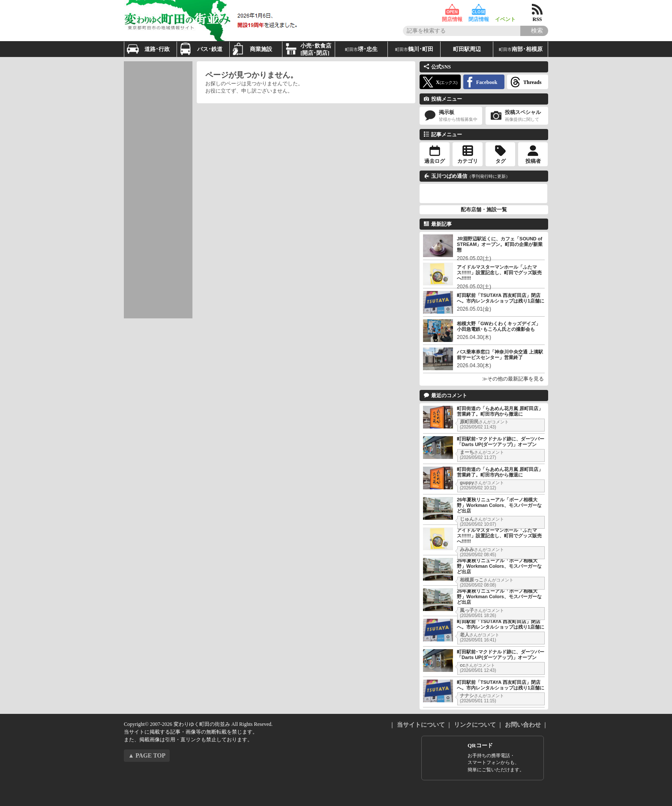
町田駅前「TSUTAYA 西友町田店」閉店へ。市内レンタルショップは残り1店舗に (501, 298)
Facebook (487, 82)
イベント (505, 10)
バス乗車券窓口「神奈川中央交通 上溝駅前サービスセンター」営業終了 (500, 355)
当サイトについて (421, 725)
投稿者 (533, 161)
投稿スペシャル (517, 116)
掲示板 (451, 116)
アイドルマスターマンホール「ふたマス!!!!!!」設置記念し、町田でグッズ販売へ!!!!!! (499, 273)
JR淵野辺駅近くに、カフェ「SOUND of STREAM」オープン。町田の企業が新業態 (500, 244)
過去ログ (435, 161)
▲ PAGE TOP (147, 756)
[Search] (534, 31)
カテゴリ (468, 161)
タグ (501, 161)
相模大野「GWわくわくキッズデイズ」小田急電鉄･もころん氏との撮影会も (499, 326)
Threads (532, 82)
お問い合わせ (523, 725)
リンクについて (475, 725)
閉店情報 (479, 10)
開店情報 (452, 10)
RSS (537, 10)
